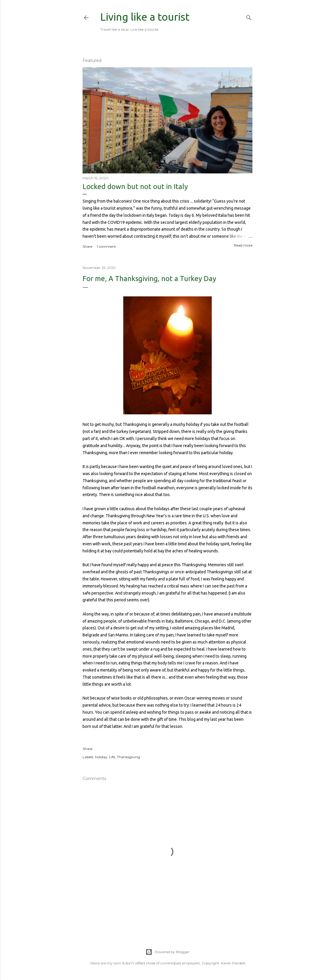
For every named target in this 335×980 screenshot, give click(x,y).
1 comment (106, 246)
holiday (101, 757)
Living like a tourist (145, 17)
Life (112, 757)
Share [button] (87, 246)
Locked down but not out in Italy (135, 187)
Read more (243, 245)
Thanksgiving (128, 757)
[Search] (249, 16)
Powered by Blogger (167, 952)
